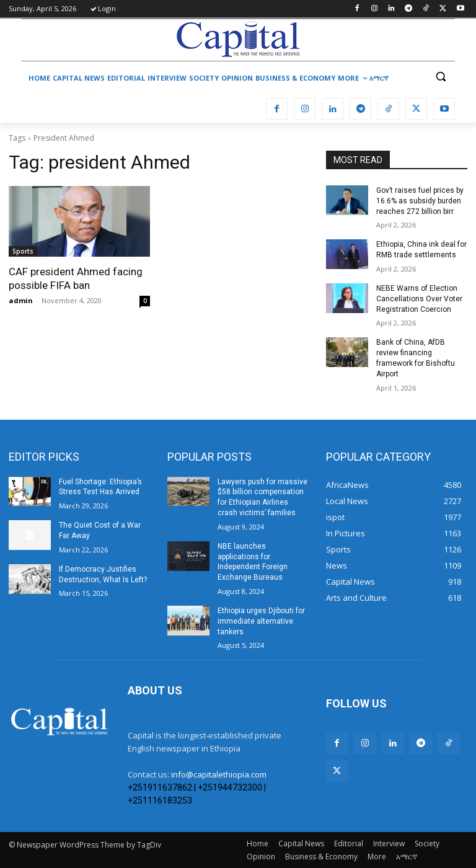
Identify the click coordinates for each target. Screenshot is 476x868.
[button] (440, 77)
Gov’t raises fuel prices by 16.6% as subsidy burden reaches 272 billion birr (420, 201)
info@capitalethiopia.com (219, 774)
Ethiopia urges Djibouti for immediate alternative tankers (261, 621)
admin (21, 300)
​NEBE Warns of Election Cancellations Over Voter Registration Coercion (419, 299)
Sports (23, 251)
